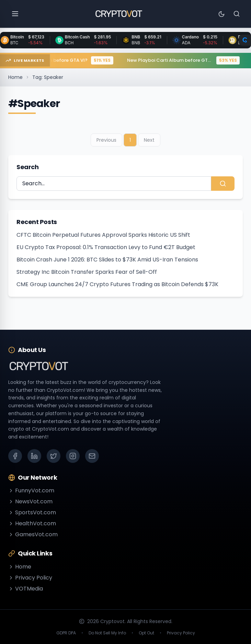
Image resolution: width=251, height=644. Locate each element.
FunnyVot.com (31, 490)
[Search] (237, 14)
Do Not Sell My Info (107, 633)
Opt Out (146, 633)
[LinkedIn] (34, 456)
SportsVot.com (32, 512)
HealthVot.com (32, 523)
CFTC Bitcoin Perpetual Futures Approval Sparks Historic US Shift (103, 235)
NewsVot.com (30, 501)
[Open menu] (15, 14)
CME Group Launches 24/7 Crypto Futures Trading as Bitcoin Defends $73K (117, 284)
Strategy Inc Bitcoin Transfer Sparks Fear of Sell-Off (87, 272)
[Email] (92, 456)
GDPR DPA (66, 633)
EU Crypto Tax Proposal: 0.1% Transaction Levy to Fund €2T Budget (106, 247)
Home (15, 77)
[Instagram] (73, 456)
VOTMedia (26, 589)
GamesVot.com (33, 534)
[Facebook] (15, 456)
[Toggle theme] (221, 14)
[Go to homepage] (119, 14)
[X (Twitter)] (54, 456)
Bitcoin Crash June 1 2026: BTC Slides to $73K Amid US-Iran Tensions (107, 260)
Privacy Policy (30, 578)
